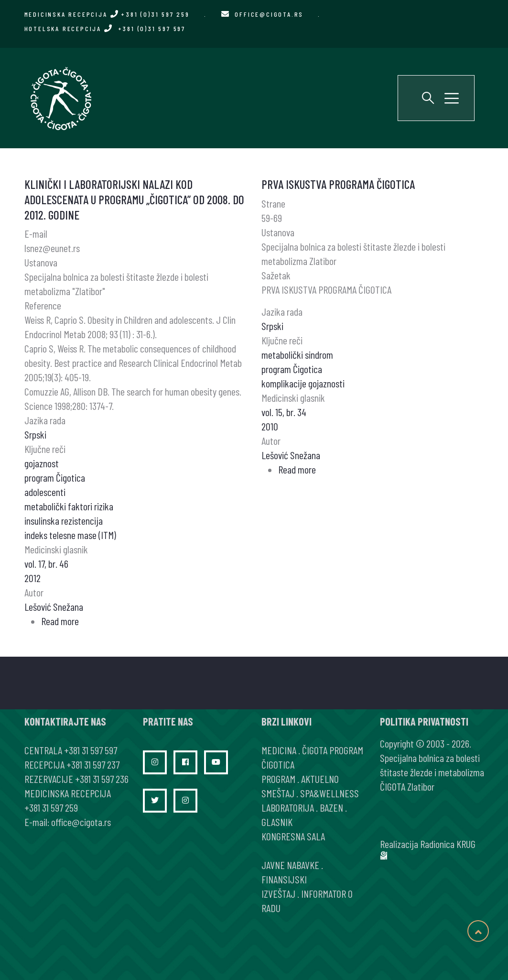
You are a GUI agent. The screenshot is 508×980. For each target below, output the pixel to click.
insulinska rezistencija (64, 520)
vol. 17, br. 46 (46, 563)
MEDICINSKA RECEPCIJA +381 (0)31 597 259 (107, 14)
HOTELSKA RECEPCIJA (105, 28)
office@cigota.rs (269, 14)
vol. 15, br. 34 (284, 412)
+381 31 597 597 (91, 750)
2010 (270, 426)
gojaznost (42, 463)
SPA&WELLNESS (330, 793)
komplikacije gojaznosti (303, 383)
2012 (32, 578)
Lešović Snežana (54, 606)
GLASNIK (277, 822)
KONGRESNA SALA (293, 836)
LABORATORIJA (288, 807)
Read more (60, 621)
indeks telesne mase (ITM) (70, 535)
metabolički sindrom (297, 354)
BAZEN (331, 807)
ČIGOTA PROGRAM (333, 750)
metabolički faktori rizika (69, 506)
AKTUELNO (320, 779)
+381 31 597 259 (51, 807)
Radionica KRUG (448, 844)
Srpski (35, 434)
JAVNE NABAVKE (290, 865)
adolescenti (45, 492)
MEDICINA (279, 750)
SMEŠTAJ (278, 793)
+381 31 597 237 (93, 764)
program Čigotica (55, 477)
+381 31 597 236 (102, 779)
